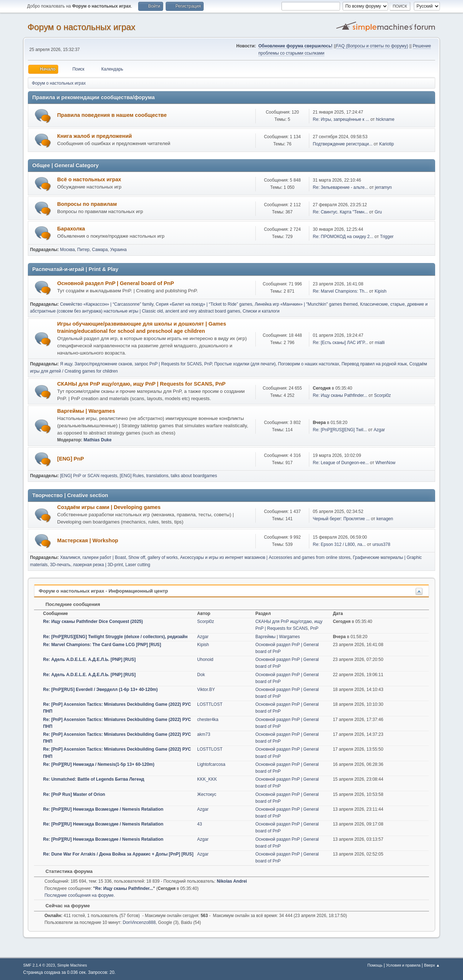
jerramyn (384, 187)
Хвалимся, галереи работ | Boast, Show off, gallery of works (119, 557)
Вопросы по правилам (87, 204)
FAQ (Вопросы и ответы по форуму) (372, 46)
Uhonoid (205, 659)
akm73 (204, 734)
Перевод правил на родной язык (374, 364)
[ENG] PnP (71, 459)
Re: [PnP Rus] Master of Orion (74, 794)
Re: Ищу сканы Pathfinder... (340, 395)
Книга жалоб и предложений (95, 136)
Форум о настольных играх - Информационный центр (103, 591)
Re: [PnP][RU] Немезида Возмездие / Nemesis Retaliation (103, 809)
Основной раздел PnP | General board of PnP (116, 283)
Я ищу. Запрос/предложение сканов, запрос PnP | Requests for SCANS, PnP (136, 364)
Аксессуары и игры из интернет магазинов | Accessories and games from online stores (265, 557)
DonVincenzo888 (139, 922)
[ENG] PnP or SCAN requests (89, 476)
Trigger (387, 237)
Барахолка (71, 229)
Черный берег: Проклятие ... (341, 519)
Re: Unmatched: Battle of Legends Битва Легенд (94, 779)
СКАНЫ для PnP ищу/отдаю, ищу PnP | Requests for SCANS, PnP (141, 384)
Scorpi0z (383, 395)
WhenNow (385, 463)
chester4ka (208, 720)
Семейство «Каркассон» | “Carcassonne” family (107, 304)
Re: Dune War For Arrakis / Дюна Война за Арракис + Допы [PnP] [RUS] (118, 854)
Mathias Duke (97, 440)
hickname (385, 119)
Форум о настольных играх (81, 27)
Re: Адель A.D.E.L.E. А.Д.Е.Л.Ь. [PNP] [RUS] (89, 659)
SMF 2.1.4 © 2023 (39, 965)
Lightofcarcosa (211, 764)
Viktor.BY (206, 690)
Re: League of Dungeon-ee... (341, 463)
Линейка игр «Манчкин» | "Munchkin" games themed (306, 304)
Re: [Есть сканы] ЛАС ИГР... (341, 343)
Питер (84, 250)
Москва (67, 250)
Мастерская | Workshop (88, 540)
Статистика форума (65, 871)
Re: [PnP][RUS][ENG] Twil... (340, 430)
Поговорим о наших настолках (309, 364)
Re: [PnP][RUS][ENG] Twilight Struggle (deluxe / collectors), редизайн (115, 637)
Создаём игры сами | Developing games (109, 507)
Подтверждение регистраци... (343, 144)
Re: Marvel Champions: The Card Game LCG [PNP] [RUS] (102, 645)
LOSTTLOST (210, 704)
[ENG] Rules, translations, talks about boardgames (168, 476)
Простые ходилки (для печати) (245, 364)
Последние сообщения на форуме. (80, 895)
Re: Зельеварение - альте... (341, 187)
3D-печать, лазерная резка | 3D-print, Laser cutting (100, 565)
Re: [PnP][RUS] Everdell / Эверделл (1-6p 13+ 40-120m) (100, 690)
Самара (100, 250)
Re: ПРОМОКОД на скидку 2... (343, 237)
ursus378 (381, 544)
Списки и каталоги (261, 311)
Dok (201, 675)
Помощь (375, 965)
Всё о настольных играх (89, 179)
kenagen (385, 519)
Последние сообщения (69, 604)
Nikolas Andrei (232, 881)
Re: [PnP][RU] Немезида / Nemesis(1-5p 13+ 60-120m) (99, 764)
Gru (378, 212)
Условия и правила (403, 965)
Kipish (381, 291)
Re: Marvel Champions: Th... (340, 291)
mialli (380, 343)
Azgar (379, 430)
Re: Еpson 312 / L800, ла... (339, 544)
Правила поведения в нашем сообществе (112, 115)
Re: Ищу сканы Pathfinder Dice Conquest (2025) (93, 621)
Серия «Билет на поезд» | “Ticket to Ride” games (204, 304)
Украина (119, 250)
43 (199, 824)
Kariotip (386, 144)
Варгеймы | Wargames (86, 411)
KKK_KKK (207, 779)
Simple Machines (72, 965)
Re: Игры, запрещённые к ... (341, 119)
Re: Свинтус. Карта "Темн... (340, 212)
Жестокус (207, 794)
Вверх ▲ (432, 965)
